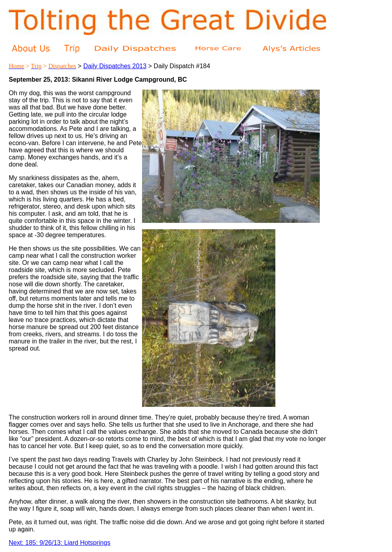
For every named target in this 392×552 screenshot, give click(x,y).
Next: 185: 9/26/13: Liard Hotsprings (60, 543)
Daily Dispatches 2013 (115, 66)
